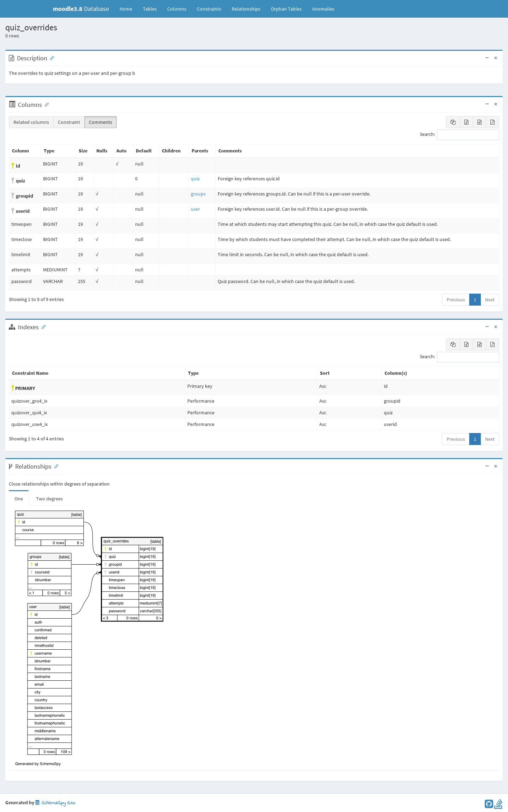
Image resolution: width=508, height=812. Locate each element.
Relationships (246, 9)
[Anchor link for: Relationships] (55, 466)
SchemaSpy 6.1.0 (55, 803)
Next (490, 300)
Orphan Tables (286, 9)
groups (198, 194)
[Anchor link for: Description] (50, 58)
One (19, 499)
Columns (177, 9)
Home (126, 9)
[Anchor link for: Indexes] (42, 326)
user (195, 209)
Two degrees (49, 499)
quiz (195, 179)
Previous (456, 300)
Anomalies (323, 9)
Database (81, 9)
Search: (459, 135)
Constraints (209, 9)
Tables (152, 8)
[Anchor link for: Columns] (45, 104)
